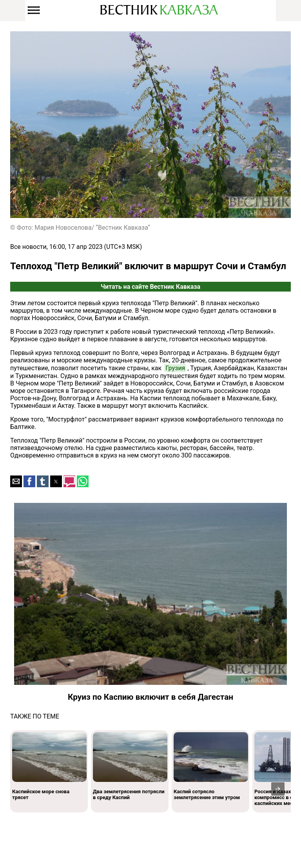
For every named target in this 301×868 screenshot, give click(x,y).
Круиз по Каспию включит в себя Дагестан (150, 697)
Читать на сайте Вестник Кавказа (150, 287)
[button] (16, 481)
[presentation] (278, 789)
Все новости (28, 247)
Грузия (175, 368)
